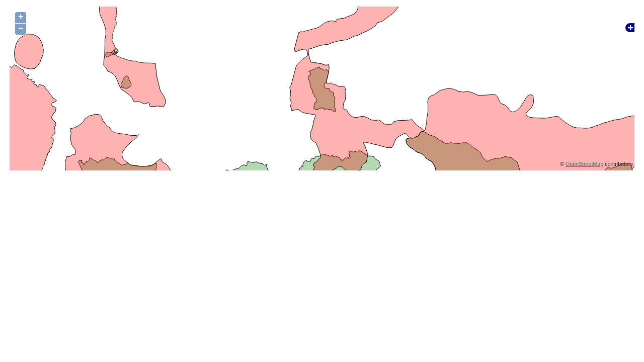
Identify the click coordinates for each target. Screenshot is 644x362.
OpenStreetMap (584, 164)
